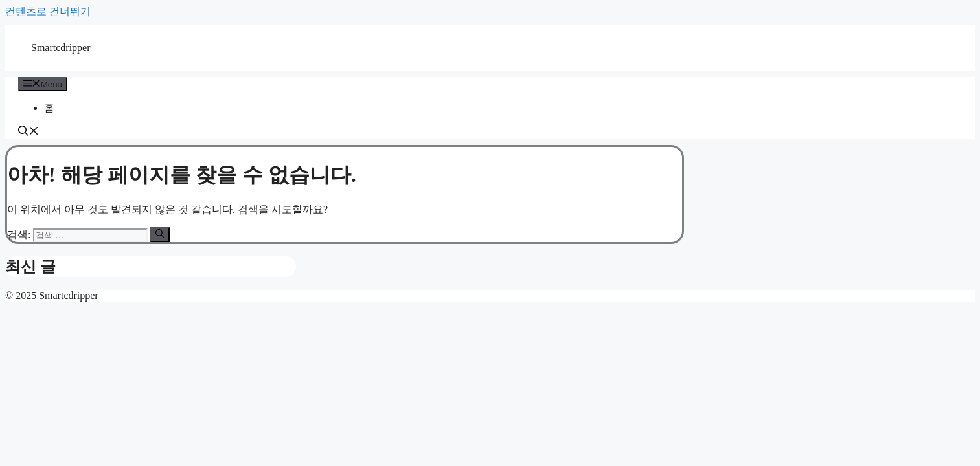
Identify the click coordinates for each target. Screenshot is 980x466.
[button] (28, 132)
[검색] (160, 234)
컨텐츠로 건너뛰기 (48, 11)
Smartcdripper (61, 48)
